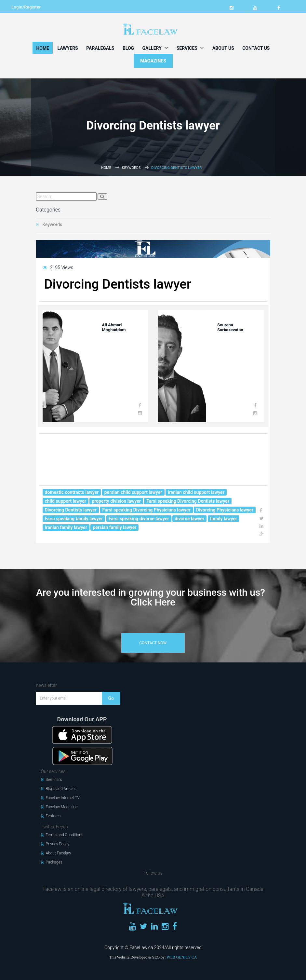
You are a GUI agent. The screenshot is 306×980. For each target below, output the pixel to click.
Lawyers (68, 48)
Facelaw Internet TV (63, 798)
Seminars (54, 780)
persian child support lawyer (133, 492)
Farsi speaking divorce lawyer (139, 519)
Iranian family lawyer (66, 527)
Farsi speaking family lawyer (74, 519)
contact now (153, 643)
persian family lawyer (114, 527)
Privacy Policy (58, 844)
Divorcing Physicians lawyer (225, 510)
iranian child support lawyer (196, 492)
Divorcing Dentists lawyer (71, 510)
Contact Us (256, 48)
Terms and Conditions (65, 835)
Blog (128, 48)
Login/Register (26, 7)
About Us (223, 48)
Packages (54, 862)
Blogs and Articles (61, 789)
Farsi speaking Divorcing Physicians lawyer (146, 510)
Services (190, 48)
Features (53, 816)
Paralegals (100, 48)
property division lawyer (116, 501)
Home (43, 48)
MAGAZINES (153, 61)
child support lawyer (66, 501)
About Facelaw (59, 853)
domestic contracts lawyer (72, 492)
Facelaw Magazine (62, 807)
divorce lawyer (189, 519)
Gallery (155, 48)
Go (111, 698)
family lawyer (224, 519)
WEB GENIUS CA (182, 957)
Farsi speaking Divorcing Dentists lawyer (188, 501)
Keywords (131, 168)
